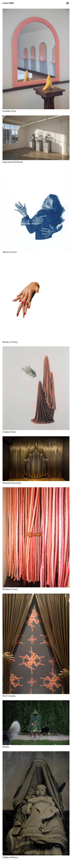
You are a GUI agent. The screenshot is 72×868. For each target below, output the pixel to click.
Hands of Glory (10, 342)
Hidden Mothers (10, 857)
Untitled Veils (9, 432)
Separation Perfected (13, 162)
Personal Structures (12, 483)
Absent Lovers (10, 252)
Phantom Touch (10, 589)
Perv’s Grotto (9, 696)
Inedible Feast (9, 111)
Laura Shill (8, 3)
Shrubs (6, 747)
